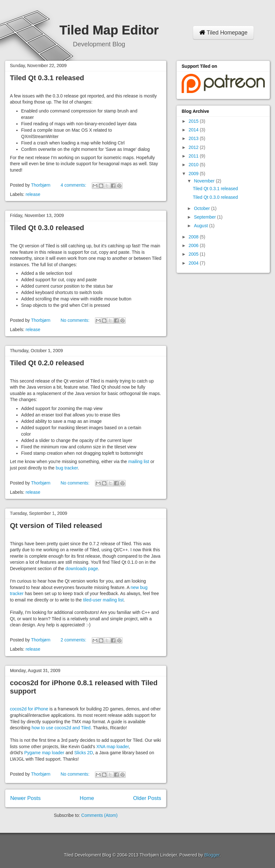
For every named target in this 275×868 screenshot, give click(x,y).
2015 (194, 121)
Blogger (212, 855)
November (205, 181)
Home (87, 798)
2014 (194, 130)
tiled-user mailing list (103, 600)
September (205, 217)
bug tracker (67, 468)
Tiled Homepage (223, 33)
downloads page (82, 569)
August (201, 226)
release (33, 194)
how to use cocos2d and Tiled (61, 728)
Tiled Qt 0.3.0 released (47, 228)
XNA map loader (112, 747)
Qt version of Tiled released (56, 526)
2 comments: (74, 640)
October (202, 208)
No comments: (75, 320)
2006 (194, 245)
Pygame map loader (44, 753)
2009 (194, 174)
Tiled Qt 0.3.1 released (47, 78)
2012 (194, 147)
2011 (194, 156)
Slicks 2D (83, 753)
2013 (194, 138)
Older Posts (147, 798)
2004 (194, 263)
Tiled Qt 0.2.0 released (47, 363)
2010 (194, 165)
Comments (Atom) (99, 815)
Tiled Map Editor (109, 30)
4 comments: (74, 185)
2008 (194, 237)
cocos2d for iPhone (29, 709)
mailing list (139, 461)
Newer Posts (25, 798)
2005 (194, 254)
